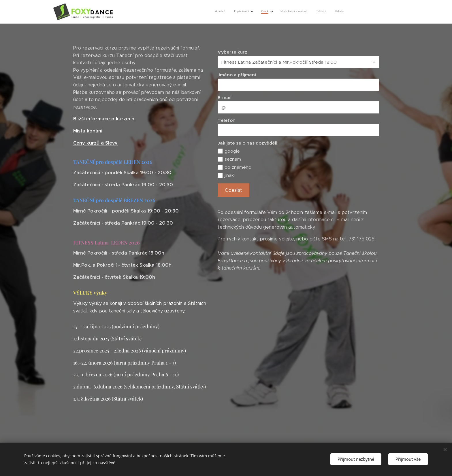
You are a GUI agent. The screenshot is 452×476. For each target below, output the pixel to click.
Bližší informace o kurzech (104, 119)
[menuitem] (293, 12)
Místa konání (88, 131)
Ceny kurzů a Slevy (95, 143)
